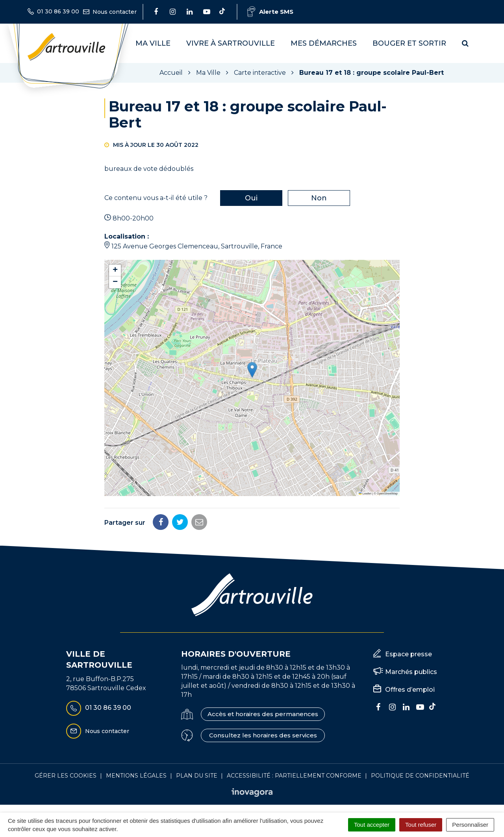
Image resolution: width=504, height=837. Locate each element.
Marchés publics (411, 672)
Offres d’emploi (410, 690)
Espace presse (409, 654)
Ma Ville (153, 43)
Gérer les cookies (66, 776)
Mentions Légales (136, 776)
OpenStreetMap (387, 493)
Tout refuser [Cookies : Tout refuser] (421, 825)
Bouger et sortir (409, 43)
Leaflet (365, 493)
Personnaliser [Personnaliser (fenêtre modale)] (470, 825)
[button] (252, 370)
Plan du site (197, 776)
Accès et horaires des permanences (263, 714)
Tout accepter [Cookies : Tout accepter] (372, 825)
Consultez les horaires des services (263, 735)
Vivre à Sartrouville (231, 43)
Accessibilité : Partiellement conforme (294, 776)
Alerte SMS (270, 12)
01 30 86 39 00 (99, 708)
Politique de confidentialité (420, 776)
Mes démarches (324, 43)
